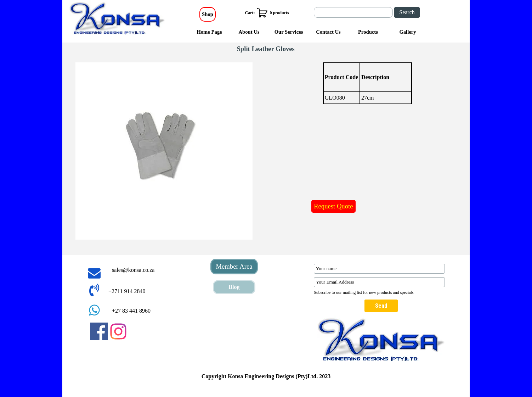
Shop (208, 14)
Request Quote (333, 206)
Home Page (209, 32)
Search (407, 12)
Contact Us (328, 32)
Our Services (289, 32)
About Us (249, 32)
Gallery (408, 32)
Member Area (234, 266)
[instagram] (118, 331)
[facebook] (99, 331)
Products (368, 32)
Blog (234, 287)
